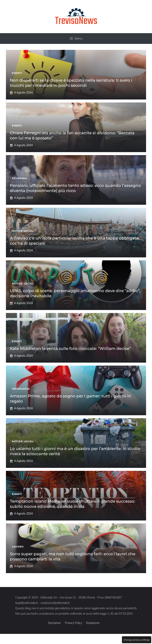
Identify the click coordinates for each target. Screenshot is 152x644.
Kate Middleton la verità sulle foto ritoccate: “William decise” (70, 349)
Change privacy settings (137, 640)
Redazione (93, 623)
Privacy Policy (74, 623)
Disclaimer (54, 623)
